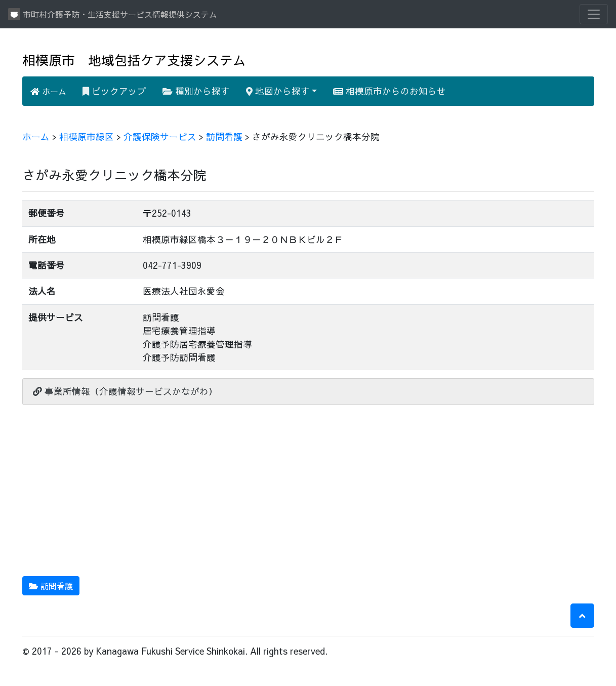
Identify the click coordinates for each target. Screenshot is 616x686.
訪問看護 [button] (51, 586)
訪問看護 (224, 136)
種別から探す (196, 91)
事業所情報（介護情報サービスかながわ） (125, 391)
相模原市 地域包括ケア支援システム (134, 60)
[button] (582, 616)
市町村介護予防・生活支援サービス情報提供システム (113, 14)
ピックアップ (114, 91)
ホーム (48, 91)
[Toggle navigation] (594, 14)
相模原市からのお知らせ (389, 91)
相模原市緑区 (87, 136)
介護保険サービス (160, 136)
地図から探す (278, 91)
